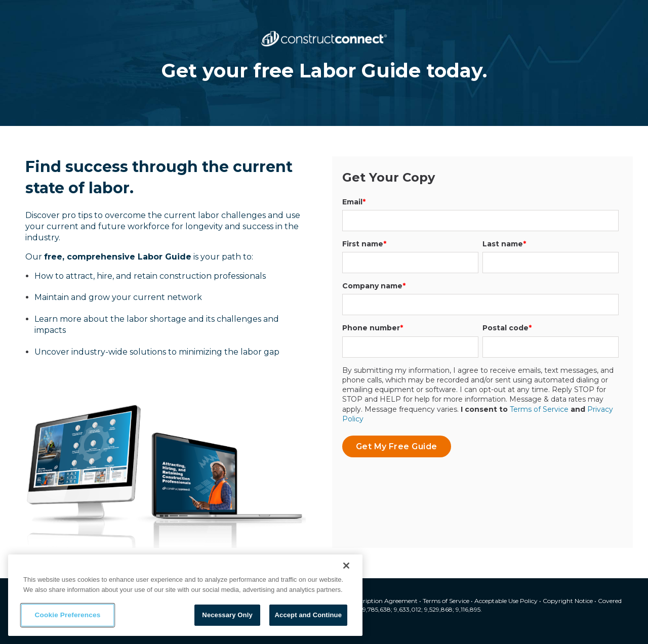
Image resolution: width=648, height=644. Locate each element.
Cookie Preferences (68, 615)
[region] (185, 595)
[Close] (346, 566)
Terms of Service (539, 409)
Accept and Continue (308, 615)
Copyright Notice (568, 601)
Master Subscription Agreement (371, 601)
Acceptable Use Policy (506, 601)
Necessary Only (227, 615)
